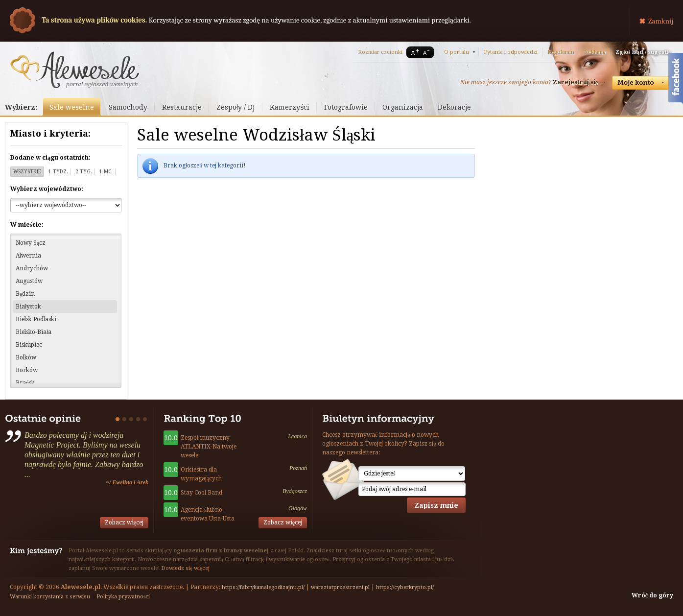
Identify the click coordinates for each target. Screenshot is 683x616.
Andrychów (32, 268)
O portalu (457, 52)
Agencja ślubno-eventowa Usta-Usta (208, 514)
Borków (27, 370)
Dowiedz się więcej (185, 568)
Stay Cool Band (201, 493)
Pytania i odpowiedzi (511, 52)
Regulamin (561, 52)
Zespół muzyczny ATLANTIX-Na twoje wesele (209, 447)
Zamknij (661, 21)
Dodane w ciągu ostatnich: (50, 158)
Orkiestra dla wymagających (201, 474)
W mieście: (27, 225)
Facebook (676, 80)
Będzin (25, 294)
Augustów (29, 281)
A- (428, 52)
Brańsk (25, 383)
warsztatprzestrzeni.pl (340, 587)
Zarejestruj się (575, 82)
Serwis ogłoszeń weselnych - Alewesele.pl (75, 70)
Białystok (28, 307)
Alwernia (28, 256)
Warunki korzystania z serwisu (50, 597)
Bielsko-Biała (34, 332)
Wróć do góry (652, 595)
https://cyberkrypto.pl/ (405, 587)
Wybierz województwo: (47, 189)
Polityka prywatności (123, 597)
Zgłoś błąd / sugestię (643, 52)
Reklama (595, 52)
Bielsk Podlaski (36, 319)
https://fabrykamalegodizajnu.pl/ (263, 587)
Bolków (26, 357)
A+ (413, 52)
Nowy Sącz (31, 243)
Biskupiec (29, 345)
